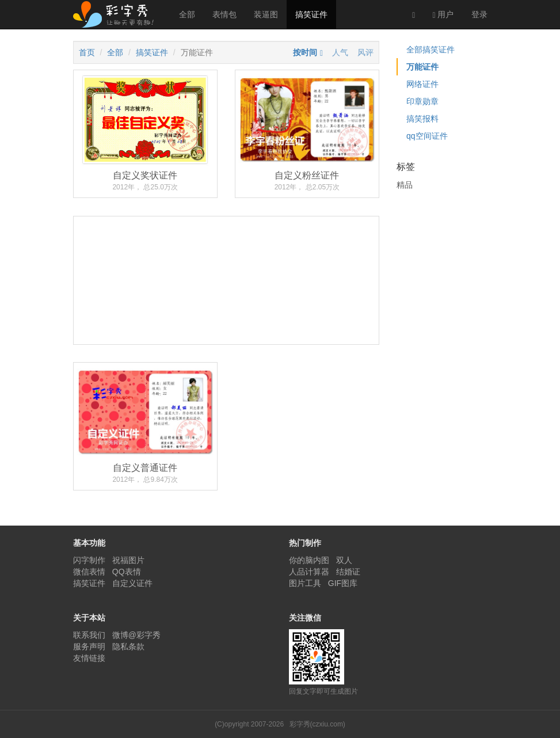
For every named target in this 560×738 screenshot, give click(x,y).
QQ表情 (127, 572)
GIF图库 (343, 583)
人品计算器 (309, 572)
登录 (479, 14)
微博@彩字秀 (136, 635)
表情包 (224, 14)
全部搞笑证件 (431, 50)
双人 (344, 560)
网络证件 (422, 84)
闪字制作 (89, 560)
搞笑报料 (422, 119)
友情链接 (89, 658)
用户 (443, 15)
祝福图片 (128, 560)
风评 (365, 52)
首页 (87, 52)
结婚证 (348, 572)
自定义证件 (132, 583)
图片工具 (305, 583)
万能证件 (422, 67)
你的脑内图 (309, 560)
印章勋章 (422, 101)
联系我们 (89, 635)
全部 (187, 14)
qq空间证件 (427, 136)
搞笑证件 (311, 14)
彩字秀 (117, 14)
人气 (340, 52)
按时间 (305, 52)
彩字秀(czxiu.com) (317, 724)
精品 (405, 185)
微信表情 (89, 572)
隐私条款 (128, 646)
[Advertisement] (226, 323)
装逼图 (266, 14)
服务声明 (89, 646)
